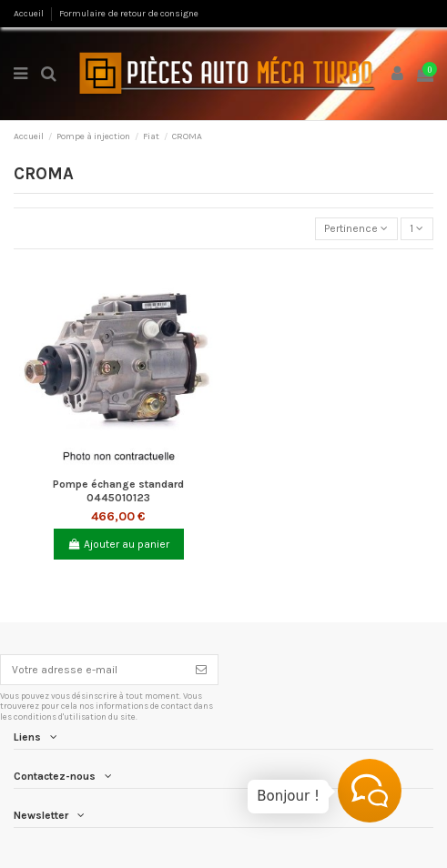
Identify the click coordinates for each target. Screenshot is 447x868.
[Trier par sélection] (356, 229)
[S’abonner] (201, 670)
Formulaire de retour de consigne (129, 14)
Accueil (30, 14)
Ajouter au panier (118, 544)
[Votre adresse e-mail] (93, 670)
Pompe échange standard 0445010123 (118, 490)
